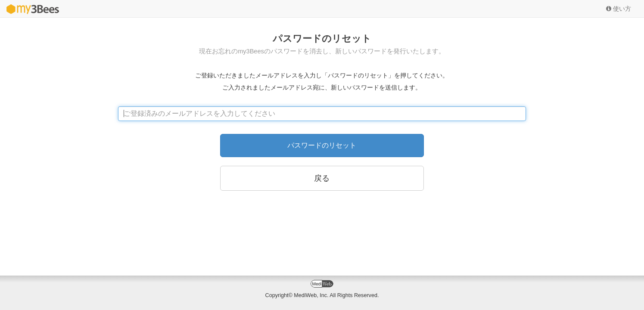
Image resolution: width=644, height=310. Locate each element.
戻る (322, 178)
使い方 (619, 9)
